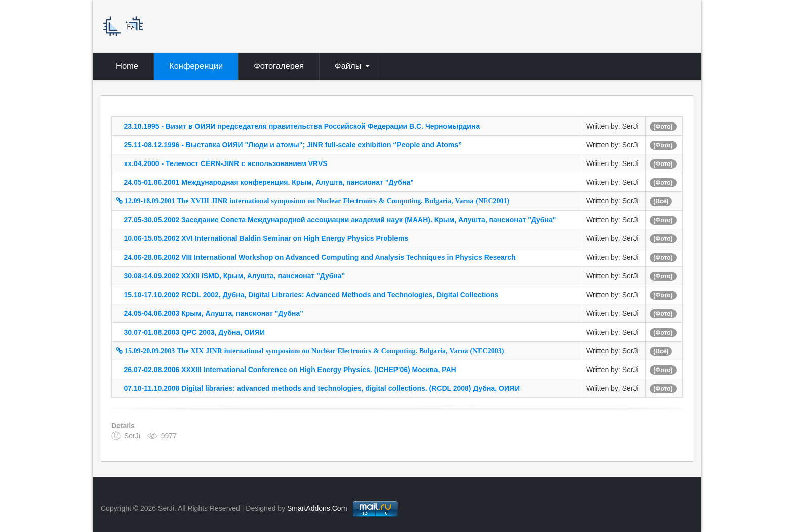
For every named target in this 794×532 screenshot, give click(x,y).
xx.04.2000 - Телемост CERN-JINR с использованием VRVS (226, 163)
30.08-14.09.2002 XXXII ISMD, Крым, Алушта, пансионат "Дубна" (235, 276)
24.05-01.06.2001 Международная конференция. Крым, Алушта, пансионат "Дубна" (269, 182)
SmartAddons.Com (317, 508)
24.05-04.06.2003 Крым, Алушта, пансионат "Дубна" (214, 313)
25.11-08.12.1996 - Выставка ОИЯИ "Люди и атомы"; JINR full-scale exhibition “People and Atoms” (293, 145)
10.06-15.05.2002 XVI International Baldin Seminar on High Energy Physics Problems (266, 238)
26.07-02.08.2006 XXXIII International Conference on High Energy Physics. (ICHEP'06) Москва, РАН (290, 370)
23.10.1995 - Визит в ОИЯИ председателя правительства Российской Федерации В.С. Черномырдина (302, 126)
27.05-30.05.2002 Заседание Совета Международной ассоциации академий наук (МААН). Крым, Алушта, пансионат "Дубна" (340, 220)
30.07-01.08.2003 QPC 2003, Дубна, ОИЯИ (194, 332)
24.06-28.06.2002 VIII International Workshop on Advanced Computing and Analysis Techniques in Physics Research (320, 257)
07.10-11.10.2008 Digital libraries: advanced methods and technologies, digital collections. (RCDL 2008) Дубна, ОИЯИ (322, 388)
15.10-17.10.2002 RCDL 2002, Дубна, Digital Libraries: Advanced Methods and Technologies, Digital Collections (311, 295)
